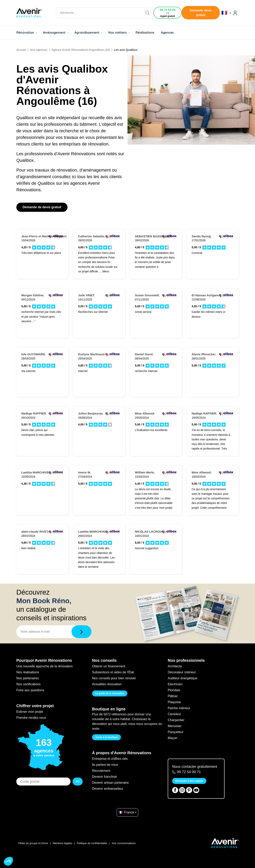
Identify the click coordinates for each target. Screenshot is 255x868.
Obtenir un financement (109, 666)
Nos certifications (28, 684)
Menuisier (175, 726)
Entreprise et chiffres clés (110, 759)
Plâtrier (173, 696)
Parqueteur (176, 732)
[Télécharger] (81, 632)
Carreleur (174, 714)
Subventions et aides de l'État (113, 672)
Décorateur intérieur (182, 672)
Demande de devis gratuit (42, 207)
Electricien (175, 684)
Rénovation (27, 32)
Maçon (173, 738)
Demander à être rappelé (189, 781)
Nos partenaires (28, 678)
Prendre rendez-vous (31, 718)
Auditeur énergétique (183, 678)
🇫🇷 (226, 13)
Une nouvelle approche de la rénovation (45, 666)
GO (78, 782)
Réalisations (145, 32)
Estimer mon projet (30, 712)
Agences (167, 32)
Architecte (175, 666)
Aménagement (56, 32)
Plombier (174, 690)
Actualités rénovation (107, 684)
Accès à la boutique (106, 737)
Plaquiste (174, 702)
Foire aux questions (30, 690)
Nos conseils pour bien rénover (114, 678)
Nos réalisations (28, 672)
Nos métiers (119, 32)
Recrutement (101, 771)
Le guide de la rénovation (110, 693)
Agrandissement (88, 32)
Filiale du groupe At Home (33, 843)
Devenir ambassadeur (108, 789)
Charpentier (176, 720)
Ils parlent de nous (105, 765)
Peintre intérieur (179, 708)
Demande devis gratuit (201, 13)
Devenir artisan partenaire (110, 783)
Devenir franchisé (104, 777)
